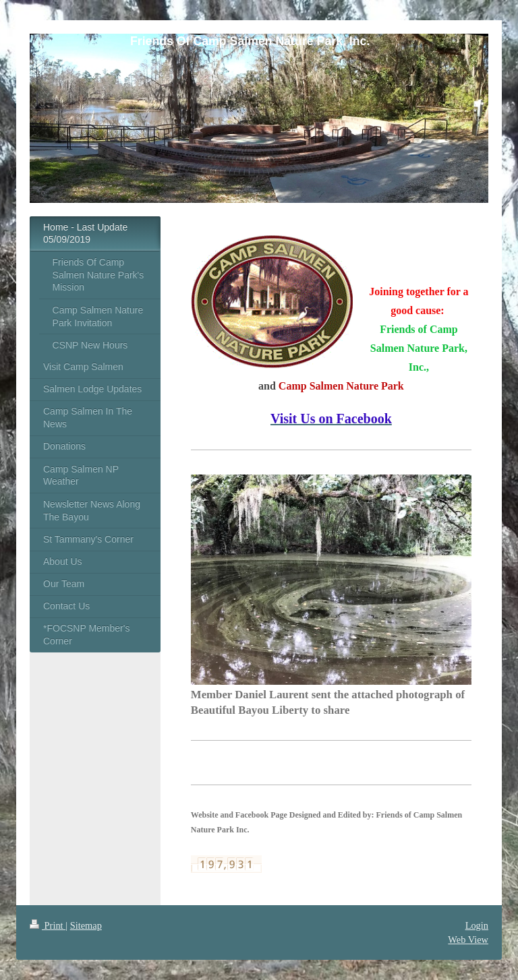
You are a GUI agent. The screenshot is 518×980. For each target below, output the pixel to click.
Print (48, 925)
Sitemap (86, 925)
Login (477, 925)
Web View (468, 940)
